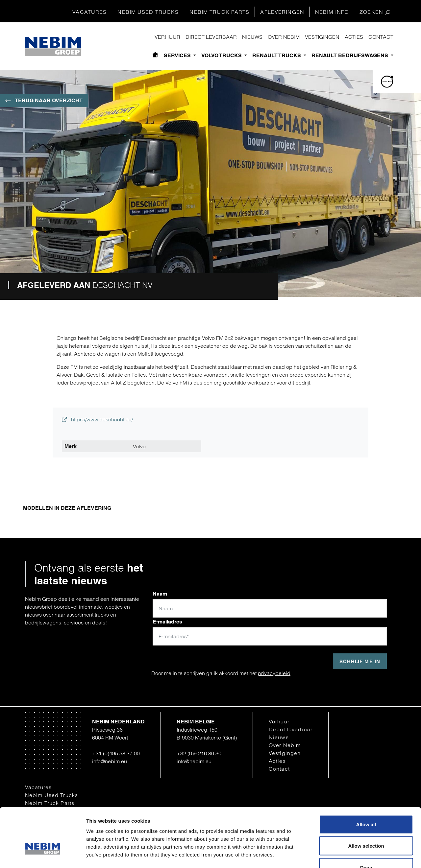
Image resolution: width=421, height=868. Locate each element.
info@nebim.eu (110, 761)
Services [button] (178, 55)
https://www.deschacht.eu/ (97, 419)
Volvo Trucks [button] (222, 55)
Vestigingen (322, 37)
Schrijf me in (360, 661)
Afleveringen (282, 12)
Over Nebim (284, 37)
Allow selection (366, 803)
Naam (160, 594)
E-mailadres (167, 622)
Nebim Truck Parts (219, 12)
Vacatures (89, 12)
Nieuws (252, 37)
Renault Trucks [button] (277, 55)
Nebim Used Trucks (148, 12)
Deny (366, 825)
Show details (343, 855)
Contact (381, 37)
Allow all (366, 782)
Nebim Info (332, 12)
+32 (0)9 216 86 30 (199, 753)
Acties (354, 37)
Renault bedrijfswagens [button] (350, 55)
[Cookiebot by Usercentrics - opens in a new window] (43, 855)
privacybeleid (274, 673)
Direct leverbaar (211, 37)
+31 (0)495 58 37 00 (116, 753)
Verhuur (167, 37)
